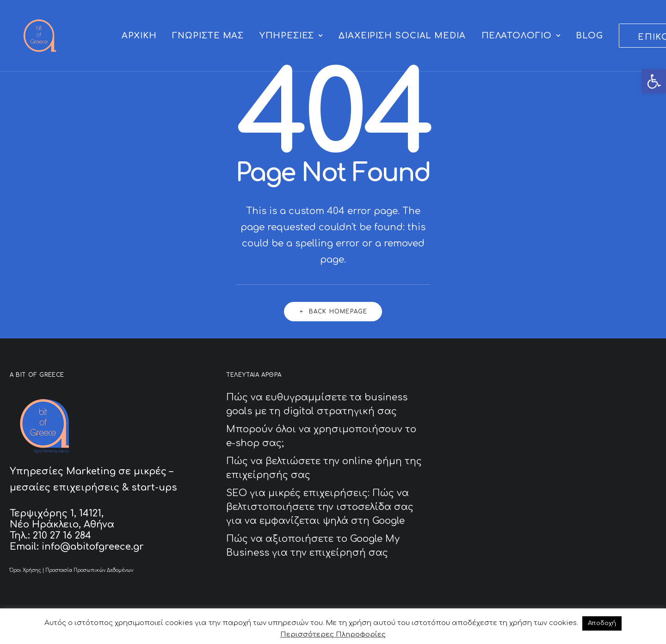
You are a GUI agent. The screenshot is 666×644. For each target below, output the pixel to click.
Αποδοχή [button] (602, 623)
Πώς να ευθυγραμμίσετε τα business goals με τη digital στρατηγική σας (317, 404)
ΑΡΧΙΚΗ (139, 36)
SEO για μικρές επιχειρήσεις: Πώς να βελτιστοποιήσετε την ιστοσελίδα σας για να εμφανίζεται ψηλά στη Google (320, 507)
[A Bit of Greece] (40, 36)
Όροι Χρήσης (25, 570)
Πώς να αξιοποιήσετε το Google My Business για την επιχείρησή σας (313, 546)
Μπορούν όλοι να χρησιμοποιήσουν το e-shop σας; (321, 436)
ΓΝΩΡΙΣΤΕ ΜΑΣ (208, 36)
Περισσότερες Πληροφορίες (333, 635)
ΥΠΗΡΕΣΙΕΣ (291, 36)
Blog (589, 36)
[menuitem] (139, 36)
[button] (654, 81)
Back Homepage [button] (333, 312)
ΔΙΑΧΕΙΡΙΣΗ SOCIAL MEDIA (402, 36)
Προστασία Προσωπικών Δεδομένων (89, 570)
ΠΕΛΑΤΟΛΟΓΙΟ (521, 36)
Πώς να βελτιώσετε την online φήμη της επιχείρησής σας (324, 468)
